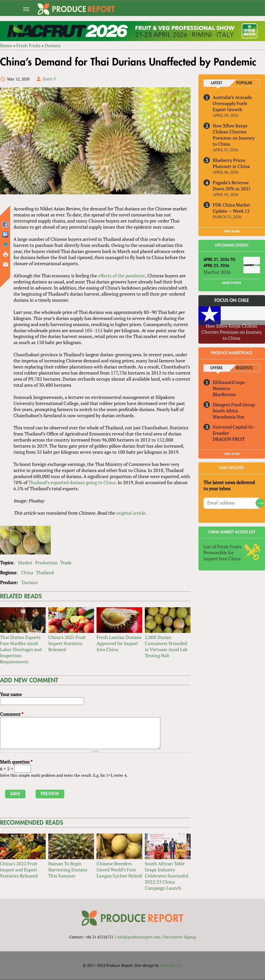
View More (232, 454)
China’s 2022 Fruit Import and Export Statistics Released (19, 870)
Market (25, 563)
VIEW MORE (232, 231)
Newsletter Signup (180, 937)
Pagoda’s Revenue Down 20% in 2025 (232, 185)
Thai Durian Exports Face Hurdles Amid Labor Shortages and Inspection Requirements (21, 650)
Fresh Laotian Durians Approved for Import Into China (119, 644)
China (27, 573)
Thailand (45, 573)
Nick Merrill (171, 966)
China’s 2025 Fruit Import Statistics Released (67, 644)
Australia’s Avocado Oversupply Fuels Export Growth (233, 103)
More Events (232, 283)
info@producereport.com (139, 937)
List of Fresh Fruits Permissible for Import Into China (223, 553)
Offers (216, 368)
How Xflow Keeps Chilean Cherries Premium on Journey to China (234, 135)
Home (6, 46)
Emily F (49, 79)
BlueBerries (224, 394)
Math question (16, 762)
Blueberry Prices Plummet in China (231, 163)
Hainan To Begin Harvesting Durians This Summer (68, 870)
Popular (244, 83)
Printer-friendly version (6, 255)
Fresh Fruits (28, 46)
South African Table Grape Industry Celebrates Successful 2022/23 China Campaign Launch (167, 876)
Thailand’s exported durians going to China (72, 483)
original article (130, 513)
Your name (11, 695)
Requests (244, 368)
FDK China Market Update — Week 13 (232, 208)
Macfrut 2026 (217, 272)
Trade (66, 563)
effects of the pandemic (122, 276)
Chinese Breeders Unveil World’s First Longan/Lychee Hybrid (119, 870)
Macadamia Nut (229, 417)
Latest (216, 83)
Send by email (6, 264)
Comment (12, 714)
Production (46, 563)
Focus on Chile (232, 300)
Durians (53, 46)
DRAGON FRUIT (229, 439)
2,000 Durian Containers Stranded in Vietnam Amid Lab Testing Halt (166, 647)
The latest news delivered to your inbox (229, 485)
